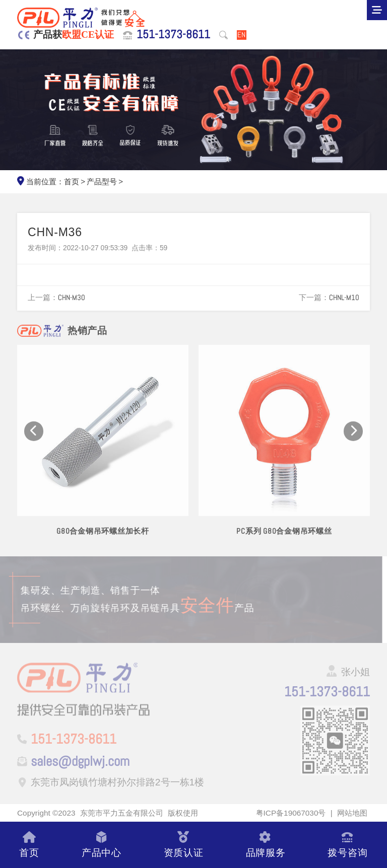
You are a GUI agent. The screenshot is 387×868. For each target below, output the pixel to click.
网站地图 (352, 813)
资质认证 (184, 845)
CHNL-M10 (344, 298)
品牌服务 (266, 845)
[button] (34, 437)
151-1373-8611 (173, 35)
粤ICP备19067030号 (291, 813)
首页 (72, 182)
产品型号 (102, 182)
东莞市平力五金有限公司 (122, 813)
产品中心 (102, 845)
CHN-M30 (72, 298)
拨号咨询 (347, 845)
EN (241, 35)
